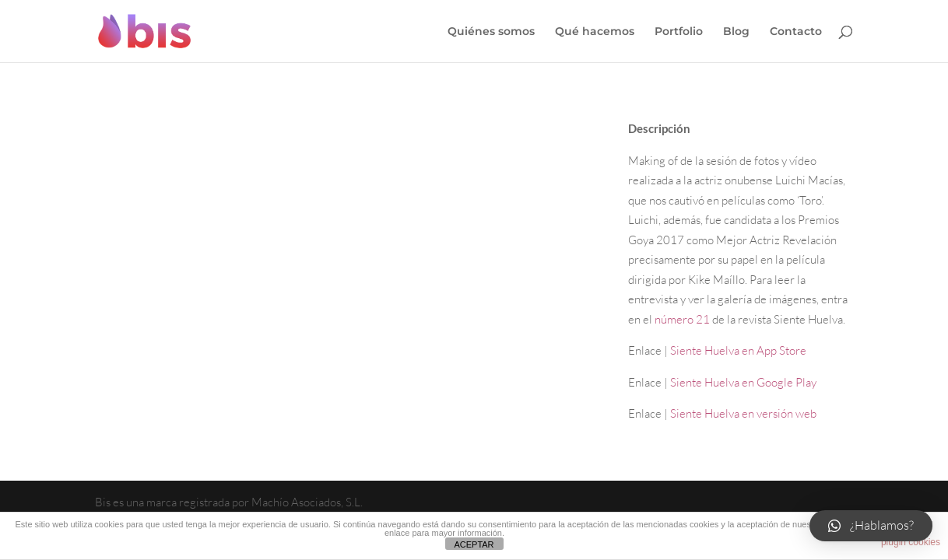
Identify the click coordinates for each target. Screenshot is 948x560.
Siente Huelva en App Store (738, 350)
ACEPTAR (474, 544)
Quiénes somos (491, 32)
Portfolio (679, 32)
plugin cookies (911, 542)
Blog (736, 32)
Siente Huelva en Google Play (743, 382)
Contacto (796, 32)
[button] (871, 526)
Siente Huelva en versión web (743, 413)
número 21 (682, 319)
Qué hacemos (595, 32)
